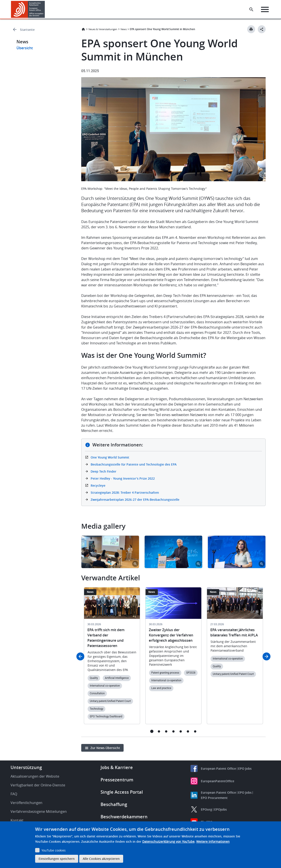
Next (267, 656)
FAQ (14, 794)
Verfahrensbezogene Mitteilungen (39, 811)
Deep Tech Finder (104, 471)
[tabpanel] (110, 552)
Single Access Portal (122, 792)
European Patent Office (218, 768)
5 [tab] (181, 731)
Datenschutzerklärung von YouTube (168, 842)
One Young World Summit (110, 457)
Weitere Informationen (213, 842)
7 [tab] (195, 731)
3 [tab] (166, 731)
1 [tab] (152, 731)
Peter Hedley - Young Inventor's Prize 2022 (123, 478)
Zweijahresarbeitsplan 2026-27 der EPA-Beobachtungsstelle (135, 500)
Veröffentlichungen (26, 803)
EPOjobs (221, 809)
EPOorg (206, 809)
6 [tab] (188, 731)
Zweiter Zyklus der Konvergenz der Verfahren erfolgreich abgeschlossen (171, 635)
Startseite (27, 30)
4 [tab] (174, 731)
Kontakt (17, 820)
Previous (80, 656)
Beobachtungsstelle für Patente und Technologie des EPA (134, 464)
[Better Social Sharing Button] (262, 29)
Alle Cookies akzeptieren (101, 859)
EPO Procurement (214, 798)
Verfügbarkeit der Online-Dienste (38, 785)
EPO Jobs (245, 768)
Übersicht (25, 48)
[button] (46, 9)
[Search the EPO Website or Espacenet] (251, 9)
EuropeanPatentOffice (218, 781)
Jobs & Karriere (117, 767)
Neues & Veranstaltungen (103, 29)
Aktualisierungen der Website (35, 776)
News (124, 29)
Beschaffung (114, 804)
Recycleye (98, 485)
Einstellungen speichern (57, 859)
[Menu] (265, 9)
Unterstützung (26, 767)
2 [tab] (159, 731)
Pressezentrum (117, 780)
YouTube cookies (54, 850)
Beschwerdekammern (124, 817)
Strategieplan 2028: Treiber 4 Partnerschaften (125, 492)
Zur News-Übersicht (105, 748)
